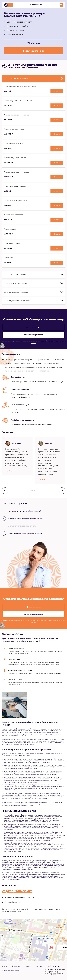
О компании (16, 966)
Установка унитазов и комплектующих (19, 101)
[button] (31, 491)
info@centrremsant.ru (13, 902)
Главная (4, 966)
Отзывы (28, 966)
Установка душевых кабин (14, 129)
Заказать (57, 91)
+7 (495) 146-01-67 (37, 5)
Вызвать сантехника (33, 51)
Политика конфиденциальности (11, 970)
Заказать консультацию (33, 335)
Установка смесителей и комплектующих (20, 86)
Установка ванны (10, 258)
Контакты (39, 966)
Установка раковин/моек (14, 143)
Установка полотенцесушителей (17, 201)
